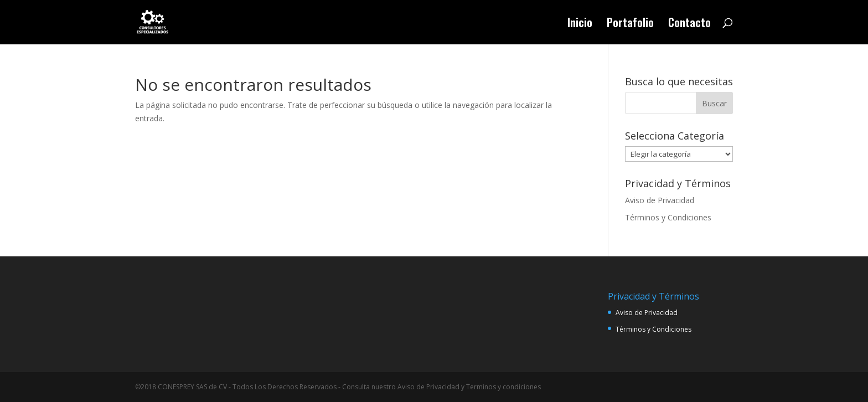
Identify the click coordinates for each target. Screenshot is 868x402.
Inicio (580, 24)
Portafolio (630, 24)
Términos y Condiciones (668, 217)
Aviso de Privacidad (660, 200)
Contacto (689, 24)
